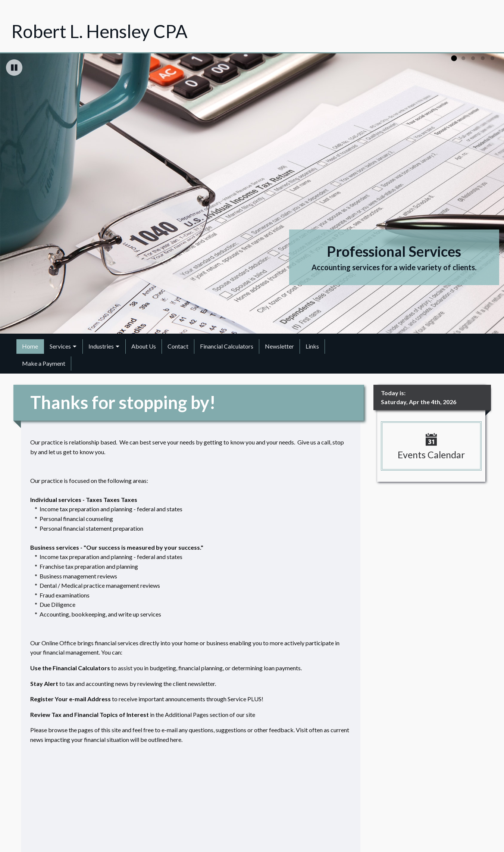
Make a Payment (44, 363)
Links (312, 346)
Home (30, 346)
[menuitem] (30, 346)
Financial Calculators (227, 346)
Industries (101, 346)
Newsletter (279, 346)
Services (60, 346)
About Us (144, 346)
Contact (178, 346)
